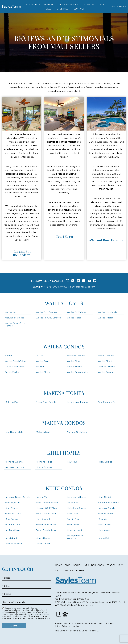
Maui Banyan (12, 519)
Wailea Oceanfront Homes (15, 324)
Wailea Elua (73, 361)
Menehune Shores (46, 525)
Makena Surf (43, 432)
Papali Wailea (12, 372)
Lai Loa (40, 356)
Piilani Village (105, 462)
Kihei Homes (64, 453)
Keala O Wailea (106, 356)
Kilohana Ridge (44, 462)
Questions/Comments (14, 602)
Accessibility (74, 626)
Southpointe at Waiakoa (75, 537)
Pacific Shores (74, 519)
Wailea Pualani (106, 318)
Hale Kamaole (44, 519)
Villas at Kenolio (13, 544)
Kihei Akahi (73, 514)
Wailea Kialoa (74, 318)
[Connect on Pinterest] (95, 281)
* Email (6, 586)
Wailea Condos (64, 346)
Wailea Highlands (107, 312)
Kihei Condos (64, 488)
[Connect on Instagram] (67, 281)
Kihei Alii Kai (104, 497)
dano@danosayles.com (83, 287)
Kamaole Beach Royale (17, 497)
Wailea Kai (10, 312)
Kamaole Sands (106, 508)
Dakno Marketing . (90, 631)
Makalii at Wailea (76, 356)
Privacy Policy (44, 618)
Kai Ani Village (12, 530)
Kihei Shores (11, 508)
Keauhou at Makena (78, 402)
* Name (6, 578)
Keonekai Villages (76, 497)
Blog (38, 5)
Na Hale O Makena (77, 432)
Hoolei (8, 356)
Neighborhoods (94, 565)
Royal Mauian (43, 544)
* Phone (7, 594)
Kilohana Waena (14, 462)
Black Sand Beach (46, 402)
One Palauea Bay (107, 402)
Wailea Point (43, 361)
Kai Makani (11, 538)
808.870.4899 (60, 287)
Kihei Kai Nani (74, 530)
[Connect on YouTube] (89, 281)
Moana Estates (44, 467)
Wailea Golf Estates (46, 312)
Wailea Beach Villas (15, 361)
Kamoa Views (43, 497)
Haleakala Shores (76, 508)
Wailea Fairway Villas (78, 372)
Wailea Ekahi (105, 361)
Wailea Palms (105, 372)
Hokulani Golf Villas (46, 508)
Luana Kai (103, 538)
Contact (81, 571)
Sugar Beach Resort (47, 530)
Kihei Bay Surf (12, 503)
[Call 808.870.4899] (119, 7)
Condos (111, 565)
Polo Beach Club (14, 432)
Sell (58, 571)
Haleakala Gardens (108, 503)
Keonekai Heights (14, 467)
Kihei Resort (104, 525)
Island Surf (73, 503)
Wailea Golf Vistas (77, 312)
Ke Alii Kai (72, 462)
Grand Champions (15, 367)
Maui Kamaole (106, 514)
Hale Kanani (104, 530)
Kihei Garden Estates (47, 503)
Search (78, 565)
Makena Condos (64, 423)
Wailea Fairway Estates (48, 318)
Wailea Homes (64, 303)
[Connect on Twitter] (73, 281)
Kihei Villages (43, 538)
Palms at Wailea (107, 367)
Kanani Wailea (75, 367)
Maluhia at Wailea (15, 318)
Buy (121, 565)
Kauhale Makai (13, 525)
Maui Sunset (74, 525)
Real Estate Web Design (67, 631)
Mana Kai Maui (13, 514)
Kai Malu (41, 367)
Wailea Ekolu (43, 372)
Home (29, 5)
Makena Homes (64, 393)
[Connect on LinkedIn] (78, 281)
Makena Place (13, 402)
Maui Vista (103, 519)
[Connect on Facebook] (84, 281)
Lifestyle (68, 571)
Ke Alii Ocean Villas (46, 514)
